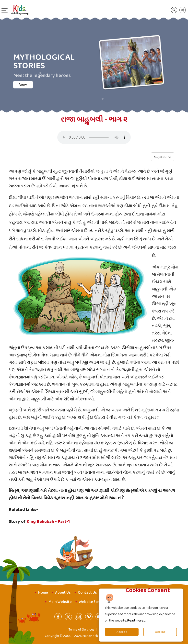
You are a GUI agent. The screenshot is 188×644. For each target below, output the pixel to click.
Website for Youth (95, 602)
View (32, 85)
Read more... (136, 621)
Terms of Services (82, 630)
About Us (63, 593)
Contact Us (87, 593)
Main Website (60, 602)
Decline (160, 632)
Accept (122, 632)
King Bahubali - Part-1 (48, 522)
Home (43, 593)
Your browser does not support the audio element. (94, 137)
